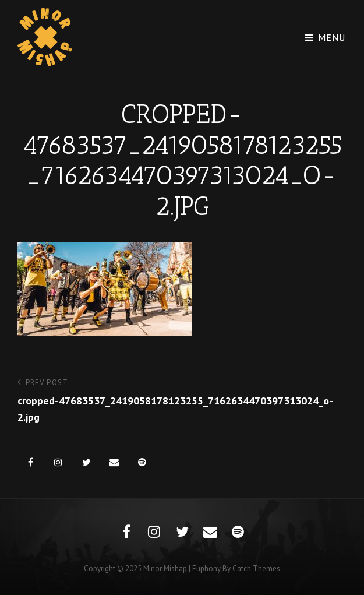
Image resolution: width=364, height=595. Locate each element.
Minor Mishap (165, 568)
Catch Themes (256, 568)
